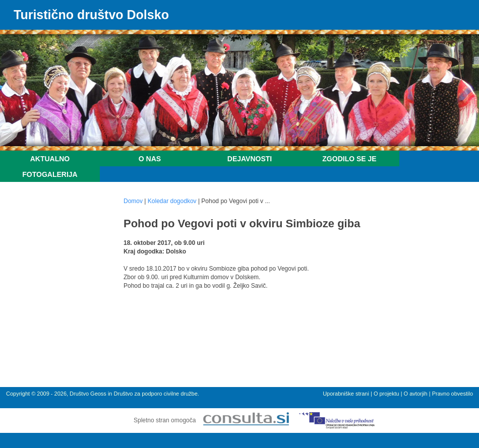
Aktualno (50, 159)
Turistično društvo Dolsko (91, 15)
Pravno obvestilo (453, 394)
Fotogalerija (50, 174)
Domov (133, 201)
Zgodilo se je (349, 159)
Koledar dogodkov (172, 201)
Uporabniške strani (346, 394)
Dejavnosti (250, 159)
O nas (150, 159)
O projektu (386, 394)
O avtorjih (416, 394)
